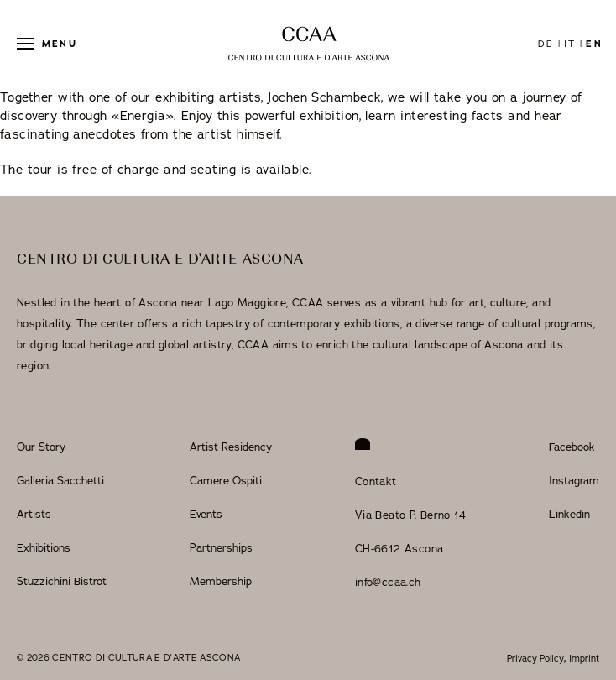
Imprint (584, 658)
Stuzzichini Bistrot (62, 581)
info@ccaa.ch (388, 582)
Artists (34, 514)
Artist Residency (231, 447)
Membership (221, 581)
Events (206, 514)
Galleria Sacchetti (60, 480)
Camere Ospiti (226, 480)
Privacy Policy (535, 658)
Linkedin (569, 514)
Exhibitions (44, 547)
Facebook (572, 447)
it (570, 44)
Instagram (574, 480)
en (594, 44)
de (546, 44)
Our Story (41, 447)
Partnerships (221, 547)
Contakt (376, 481)
